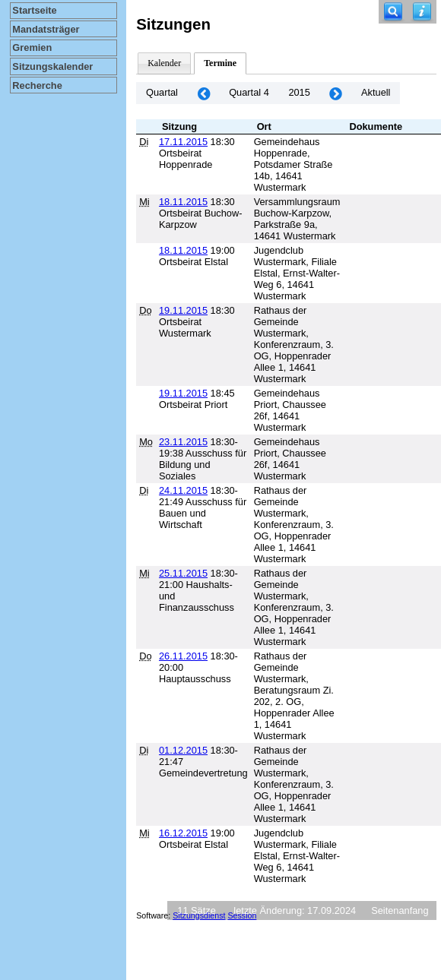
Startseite (34, 10)
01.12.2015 (183, 750)
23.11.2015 (183, 442)
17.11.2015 (183, 142)
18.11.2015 (183, 202)
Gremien (32, 47)
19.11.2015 (183, 310)
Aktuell (376, 92)
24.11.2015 (183, 490)
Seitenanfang (400, 910)
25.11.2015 (183, 573)
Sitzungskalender (52, 66)
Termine (220, 63)
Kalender (164, 63)
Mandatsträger (46, 29)
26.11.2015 (183, 656)
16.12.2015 (183, 833)
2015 (299, 92)
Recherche (37, 85)
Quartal (162, 92)
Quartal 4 (249, 92)
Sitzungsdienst (199, 915)
